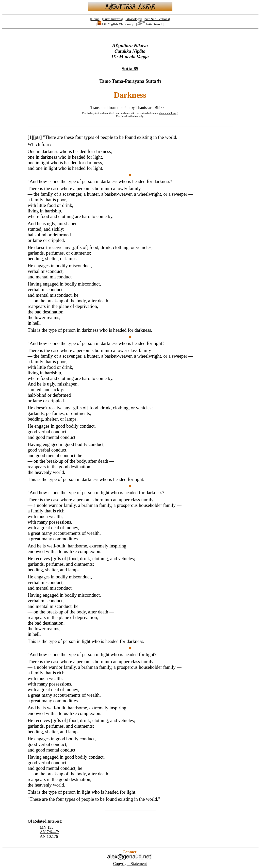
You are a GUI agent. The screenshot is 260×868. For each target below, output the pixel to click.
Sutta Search (150, 24)
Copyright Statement (130, 864)
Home (95, 19)
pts (38, 137)
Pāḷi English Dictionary (115, 24)
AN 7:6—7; (50, 832)
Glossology (133, 19)
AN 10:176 (49, 836)
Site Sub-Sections (157, 19)
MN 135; (47, 827)
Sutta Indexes (112, 19)
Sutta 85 (130, 69)
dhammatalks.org (169, 113)
